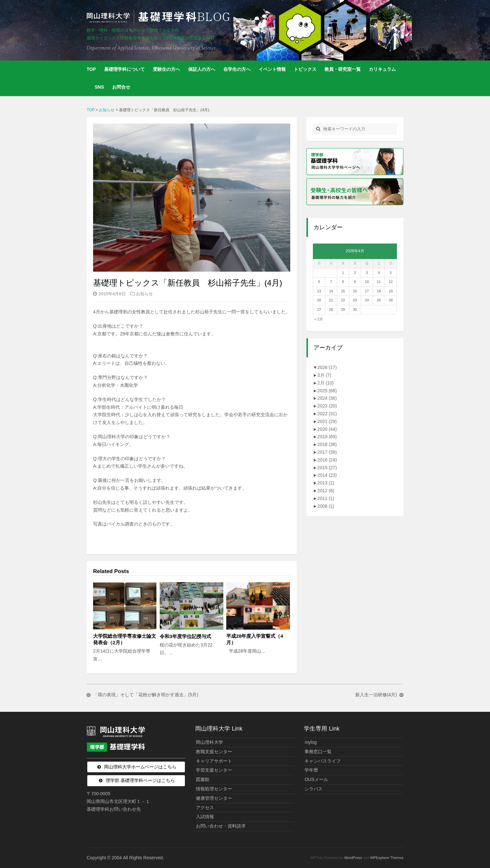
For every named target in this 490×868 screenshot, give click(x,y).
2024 (327, 398)
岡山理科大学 (209, 742)
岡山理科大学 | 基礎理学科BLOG (160, 17)
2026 (327, 367)
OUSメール (316, 779)
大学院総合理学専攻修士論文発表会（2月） (125, 639)
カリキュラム (382, 69)
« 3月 (319, 319)
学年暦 (311, 770)
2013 (326, 483)
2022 (327, 414)
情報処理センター (214, 789)
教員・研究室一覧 (343, 69)
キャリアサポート (214, 761)
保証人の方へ (202, 69)
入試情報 (205, 817)
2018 (327, 444)
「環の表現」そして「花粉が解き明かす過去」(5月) (146, 695)
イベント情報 (272, 69)
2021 (327, 421)
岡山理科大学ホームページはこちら (140, 767)
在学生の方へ (237, 69)
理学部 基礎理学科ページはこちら (140, 780)
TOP (91, 69)
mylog (310, 742)
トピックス (305, 69)
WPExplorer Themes (387, 858)
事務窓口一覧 (318, 752)
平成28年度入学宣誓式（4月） (255, 639)
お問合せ (121, 87)
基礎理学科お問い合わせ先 (114, 809)
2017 (327, 452)
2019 (327, 437)
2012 (326, 491)
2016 (327, 460)
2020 (327, 429)
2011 (326, 498)
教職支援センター (214, 752)
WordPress (353, 858)
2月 (326, 383)
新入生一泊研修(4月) (376, 695)
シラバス (314, 789)
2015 (327, 468)
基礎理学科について (124, 69)
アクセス (205, 808)
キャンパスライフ (323, 761)
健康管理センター (214, 798)
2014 (327, 475)
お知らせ (144, 294)
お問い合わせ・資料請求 (221, 826)
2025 (327, 391)
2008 (326, 506)
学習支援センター (214, 770)
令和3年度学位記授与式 (185, 636)
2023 (327, 406)
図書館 (203, 779)
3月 (324, 375)
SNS (99, 87)
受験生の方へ (166, 69)
